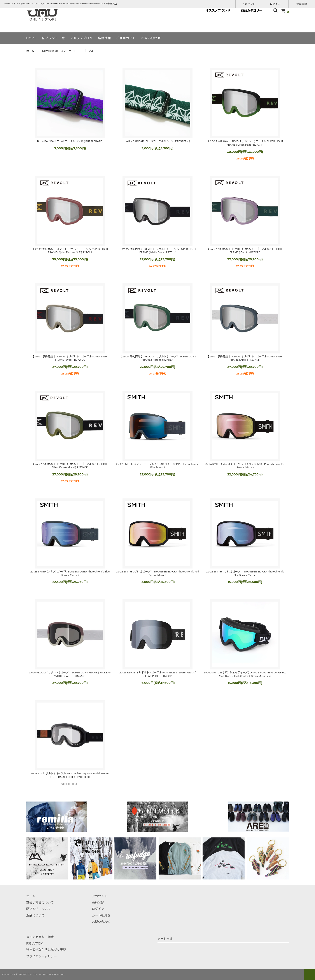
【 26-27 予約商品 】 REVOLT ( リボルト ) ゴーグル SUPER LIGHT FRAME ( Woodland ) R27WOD (70, 466)
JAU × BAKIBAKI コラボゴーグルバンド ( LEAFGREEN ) (157, 141)
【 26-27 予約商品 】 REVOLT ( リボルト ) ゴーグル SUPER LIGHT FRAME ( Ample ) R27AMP (245, 358)
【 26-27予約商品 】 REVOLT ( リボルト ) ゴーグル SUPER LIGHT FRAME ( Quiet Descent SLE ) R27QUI (70, 251)
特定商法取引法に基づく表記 (46, 950)
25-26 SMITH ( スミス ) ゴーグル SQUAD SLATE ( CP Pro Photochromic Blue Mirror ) (157, 466)
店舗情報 (105, 38)
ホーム (30, 51)
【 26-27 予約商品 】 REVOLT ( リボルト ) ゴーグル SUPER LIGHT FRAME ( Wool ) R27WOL (70, 358)
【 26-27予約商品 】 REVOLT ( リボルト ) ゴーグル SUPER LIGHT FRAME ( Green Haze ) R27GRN (245, 143)
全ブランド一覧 (53, 38)
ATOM (39, 943)
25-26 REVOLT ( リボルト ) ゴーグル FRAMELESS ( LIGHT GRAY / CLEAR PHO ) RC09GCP (157, 674)
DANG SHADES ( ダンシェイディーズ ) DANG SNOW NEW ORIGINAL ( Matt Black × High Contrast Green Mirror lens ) (245, 674)
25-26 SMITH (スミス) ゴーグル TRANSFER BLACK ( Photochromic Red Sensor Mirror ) (158, 573)
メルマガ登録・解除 (40, 937)
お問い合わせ (151, 38)
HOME (31, 38)
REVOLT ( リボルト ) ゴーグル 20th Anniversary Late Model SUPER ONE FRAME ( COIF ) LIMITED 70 (70, 775)
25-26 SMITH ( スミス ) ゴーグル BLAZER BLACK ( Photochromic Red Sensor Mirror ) (245, 466)
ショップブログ (81, 38)
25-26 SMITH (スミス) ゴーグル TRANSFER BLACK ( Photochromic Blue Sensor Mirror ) (245, 573)
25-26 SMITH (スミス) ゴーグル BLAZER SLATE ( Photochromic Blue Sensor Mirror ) (70, 573)
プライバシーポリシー (42, 956)
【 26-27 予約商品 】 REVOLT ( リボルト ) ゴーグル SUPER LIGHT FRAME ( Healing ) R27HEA (158, 358)
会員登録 (302, 4)
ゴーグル (88, 51)
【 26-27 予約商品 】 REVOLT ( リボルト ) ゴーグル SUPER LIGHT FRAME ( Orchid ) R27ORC (245, 251)
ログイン (275, 4)
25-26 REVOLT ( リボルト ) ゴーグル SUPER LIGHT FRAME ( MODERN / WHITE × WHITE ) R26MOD (70, 674)
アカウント (249, 4)
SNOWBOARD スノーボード (59, 51)
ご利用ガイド (126, 38)
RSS (29, 943)
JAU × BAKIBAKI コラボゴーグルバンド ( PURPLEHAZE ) (70, 141)
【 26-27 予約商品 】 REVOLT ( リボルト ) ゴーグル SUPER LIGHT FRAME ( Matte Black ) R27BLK (158, 251)
